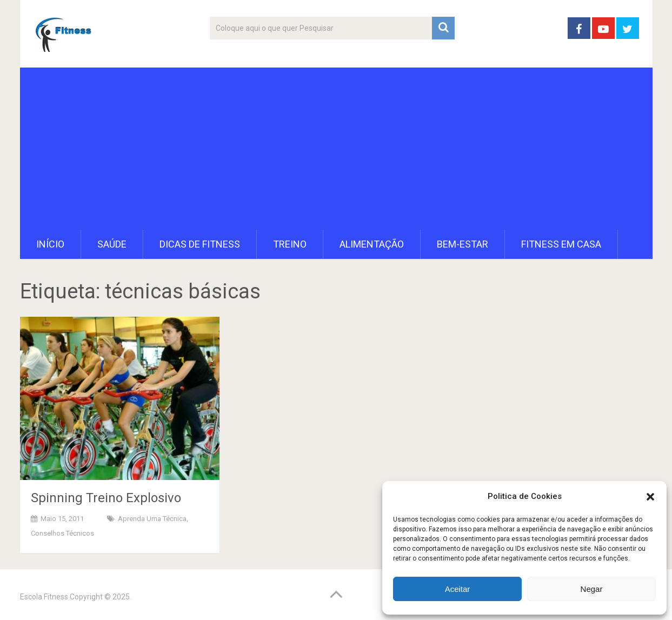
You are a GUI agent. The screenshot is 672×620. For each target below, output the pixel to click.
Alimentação (372, 244)
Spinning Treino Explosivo (106, 498)
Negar (592, 589)
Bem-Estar (463, 244)
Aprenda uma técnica (152, 519)
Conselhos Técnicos (62, 533)
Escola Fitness (44, 597)
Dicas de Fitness (200, 244)
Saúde (112, 244)
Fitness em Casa (561, 244)
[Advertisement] (336, 149)
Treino (290, 244)
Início (50, 244)
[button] (650, 497)
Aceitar (458, 589)
